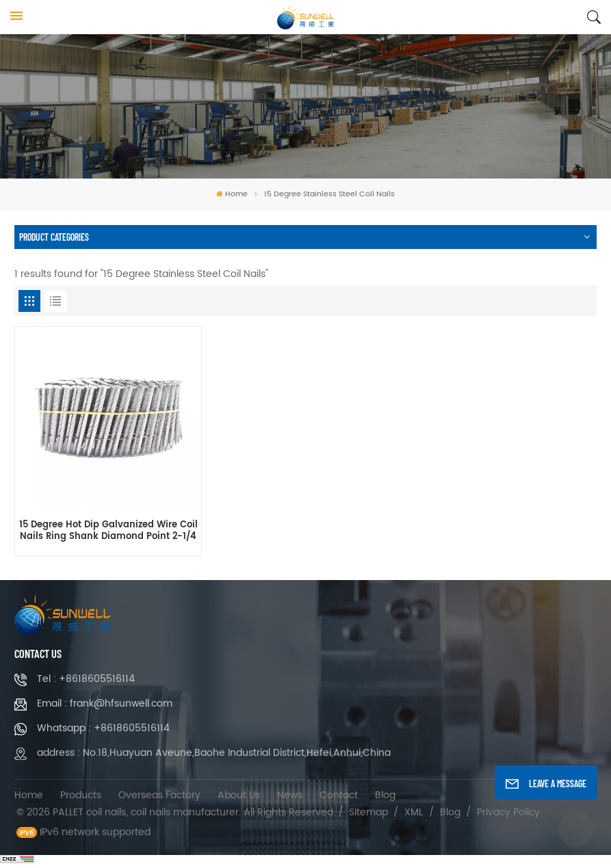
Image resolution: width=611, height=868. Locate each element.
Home (232, 194)
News (290, 795)
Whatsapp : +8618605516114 (103, 728)
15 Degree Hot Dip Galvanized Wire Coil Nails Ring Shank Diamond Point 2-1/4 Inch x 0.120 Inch (108, 531)
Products (81, 795)
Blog (385, 795)
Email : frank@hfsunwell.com (105, 703)
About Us (239, 795)
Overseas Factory (159, 795)
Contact (339, 795)
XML (414, 812)
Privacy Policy (508, 812)
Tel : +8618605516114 (86, 679)
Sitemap (368, 812)
